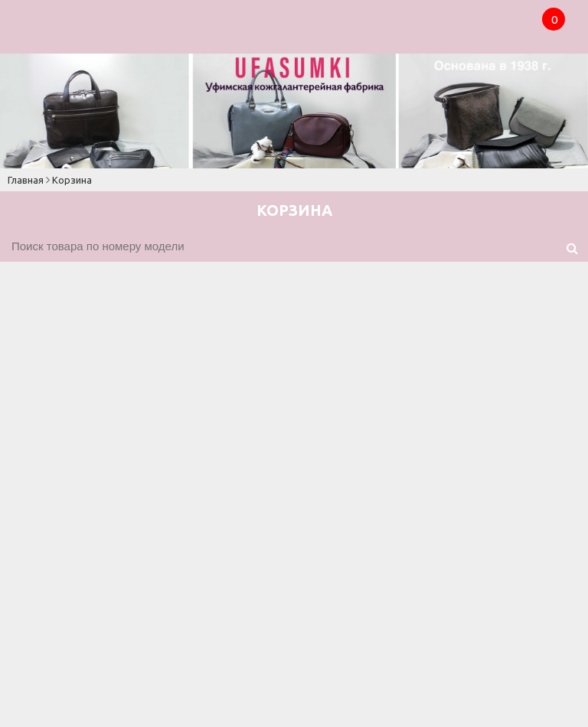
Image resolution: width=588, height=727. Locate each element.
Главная (26, 180)
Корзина (72, 180)
